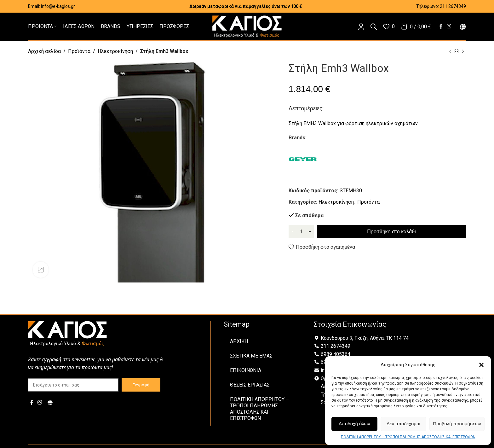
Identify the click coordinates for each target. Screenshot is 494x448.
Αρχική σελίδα (44, 51)
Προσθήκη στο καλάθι (391, 232)
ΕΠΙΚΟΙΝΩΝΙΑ (246, 370)
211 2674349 (453, 6)
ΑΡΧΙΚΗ (239, 341)
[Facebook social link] (441, 26)
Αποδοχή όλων (354, 424)
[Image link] (67, 333)
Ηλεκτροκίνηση (115, 51)
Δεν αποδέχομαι (403, 424)
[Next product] (463, 52)
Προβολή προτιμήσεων (457, 424)
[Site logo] (247, 26)
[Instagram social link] (449, 26)
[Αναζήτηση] (374, 26)
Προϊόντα (79, 51)
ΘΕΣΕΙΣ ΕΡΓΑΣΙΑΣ (250, 385)
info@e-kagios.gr (58, 6)
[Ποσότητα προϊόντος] (301, 231)
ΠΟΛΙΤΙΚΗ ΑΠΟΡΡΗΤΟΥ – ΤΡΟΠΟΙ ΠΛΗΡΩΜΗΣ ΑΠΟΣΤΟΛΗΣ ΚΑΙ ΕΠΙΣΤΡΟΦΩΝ (408, 437)
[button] (481, 365)
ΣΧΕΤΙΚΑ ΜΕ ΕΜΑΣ (251, 356)
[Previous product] (450, 52)
